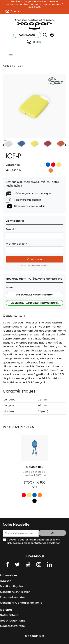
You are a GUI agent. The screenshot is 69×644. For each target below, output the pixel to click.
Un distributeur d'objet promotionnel (35, 303)
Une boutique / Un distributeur (35, 295)
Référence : (13, 165)
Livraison (6, 581)
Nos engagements (13, 621)
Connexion (34, 259)
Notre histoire (9, 615)
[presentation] (4, 145)
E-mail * (11, 229)
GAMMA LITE (34, 467)
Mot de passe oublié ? (34, 266)
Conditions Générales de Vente (21, 603)
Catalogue (27, 35)
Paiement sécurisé (12, 597)
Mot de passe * (16, 244)
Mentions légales (11, 586)
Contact (13, 11)
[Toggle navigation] (11, 54)
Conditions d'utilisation (15, 592)
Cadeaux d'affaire (12, 626)
